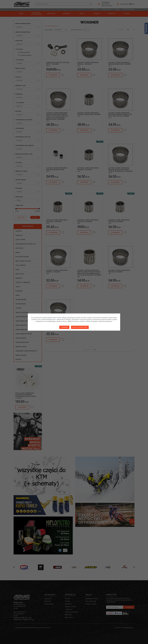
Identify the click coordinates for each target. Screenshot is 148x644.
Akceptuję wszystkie (80, 327)
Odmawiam (64, 327)
